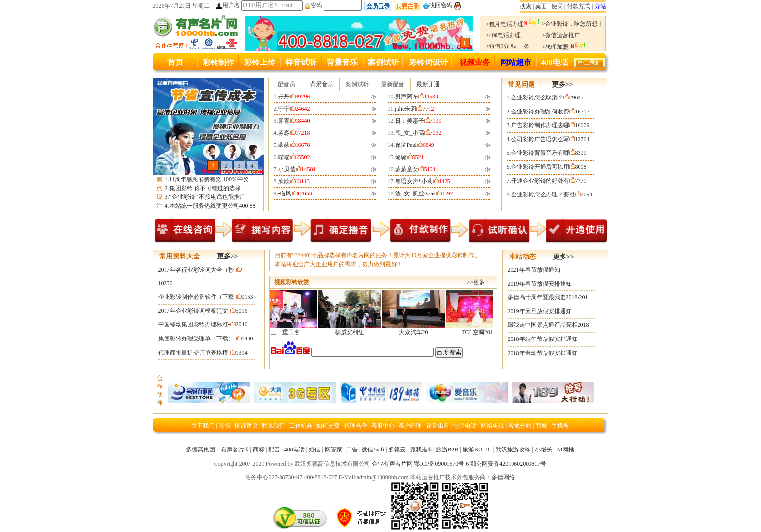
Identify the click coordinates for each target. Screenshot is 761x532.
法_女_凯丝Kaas (424, 193)
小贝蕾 (297, 169)
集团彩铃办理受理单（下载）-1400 (206, 339)
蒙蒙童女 (415, 169)
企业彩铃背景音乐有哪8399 (549, 153)
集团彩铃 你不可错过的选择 (205, 188)
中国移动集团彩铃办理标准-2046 (203, 324)
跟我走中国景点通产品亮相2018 (548, 325)
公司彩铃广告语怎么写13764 (550, 139)
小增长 (544, 450)
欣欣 (294, 181)
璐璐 (410, 157)
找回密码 (438, 5)
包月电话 (465, 426)
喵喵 (294, 157)
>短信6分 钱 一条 (508, 46)
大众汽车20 (416, 332)
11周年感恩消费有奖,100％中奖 (209, 179)
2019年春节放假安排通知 (540, 284)
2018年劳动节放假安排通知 (543, 353)
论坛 (225, 426)
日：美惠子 (418, 121)
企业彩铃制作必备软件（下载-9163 (206, 297)
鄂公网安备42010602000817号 (508, 464)
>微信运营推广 (561, 35)
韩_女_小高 (418, 133)
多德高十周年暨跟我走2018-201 (548, 297)
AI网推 (565, 450)
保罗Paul (415, 145)
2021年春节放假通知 (534, 270)
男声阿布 (417, 97)
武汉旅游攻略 (513, 450)
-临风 (295, 193)
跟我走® (421, 450)
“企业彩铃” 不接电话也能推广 (208, 197)
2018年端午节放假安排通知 (543, 339)
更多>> (562, 85)
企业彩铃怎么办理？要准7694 (552, 194)
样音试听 (301, 62)
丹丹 (294, 97)
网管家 (333, 450)
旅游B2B (447, 450)
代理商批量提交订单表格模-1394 (203, 353)
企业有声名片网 (392, 464)
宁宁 (294, 109)
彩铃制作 (218, 62)
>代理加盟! (564, 47)
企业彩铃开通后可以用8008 (549, 167)
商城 (542, 426)
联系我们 (274, 426)
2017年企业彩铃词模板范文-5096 (203, 311)
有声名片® (235, 450)
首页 (175, 62)
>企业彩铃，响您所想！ (572, 24)
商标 (259, 450)
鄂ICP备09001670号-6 (441, 464)
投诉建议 (246, 426)
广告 (352, 450)
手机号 (560, 426)
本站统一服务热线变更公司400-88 (213, 206)
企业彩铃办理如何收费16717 (550, 112)
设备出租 (438, 426)
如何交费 (328, 426)
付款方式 (579, 6)
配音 (274, 450)
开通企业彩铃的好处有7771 (549, 181)
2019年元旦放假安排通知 (540, 311)
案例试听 (383, 62)
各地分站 (520, 426)
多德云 (397, 450)
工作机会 (301, 426)
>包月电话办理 (513, 24)
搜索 (526, 6)
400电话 (555, 62)
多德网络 (503, 477)
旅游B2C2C (477, 450)
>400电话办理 (504, 35)
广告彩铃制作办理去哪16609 (550, 125)
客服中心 (383, 426)
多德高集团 (200, 450)
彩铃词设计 (429, 62)
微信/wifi (373, 450)
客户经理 (410, 426)
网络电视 (493, 426)
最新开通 (428, 84)
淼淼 (294, 133)
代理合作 (356, 426)
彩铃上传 (260, 62)
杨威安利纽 (352, 332)
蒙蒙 (294, 145)
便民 (557, 6)
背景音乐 (342, 62)
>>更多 (476, 282)
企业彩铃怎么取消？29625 (547, 97)
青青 (294, 121)
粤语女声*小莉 (423, 181)
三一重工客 (288, 332)
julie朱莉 (414, 109)
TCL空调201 (480, 332)
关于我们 (203, 426)
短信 (314, 450)
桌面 (541, 6)
